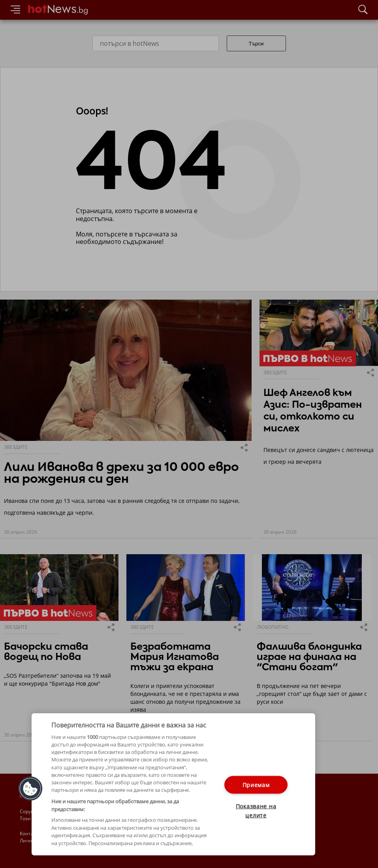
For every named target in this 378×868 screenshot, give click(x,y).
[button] (30, 789)
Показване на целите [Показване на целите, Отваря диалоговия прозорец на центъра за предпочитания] (256, 810)
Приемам (256, 785)
